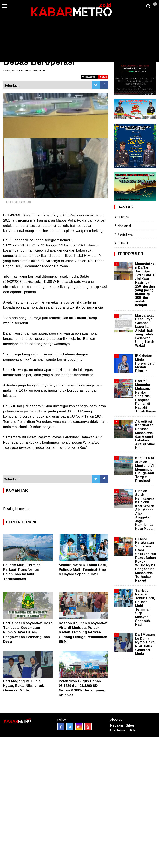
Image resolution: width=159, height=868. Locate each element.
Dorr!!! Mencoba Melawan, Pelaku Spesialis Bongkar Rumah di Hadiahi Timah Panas (146, 396)
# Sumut (121, 243)
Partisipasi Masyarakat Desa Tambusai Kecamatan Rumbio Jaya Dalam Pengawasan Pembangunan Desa (28, 632)
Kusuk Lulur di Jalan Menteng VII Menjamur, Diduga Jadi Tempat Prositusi (145, 469)
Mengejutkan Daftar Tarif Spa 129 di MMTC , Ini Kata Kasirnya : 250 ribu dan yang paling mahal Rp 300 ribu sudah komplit (145, 284)
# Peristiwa (123, 235)
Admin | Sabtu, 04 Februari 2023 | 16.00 (24, 71)
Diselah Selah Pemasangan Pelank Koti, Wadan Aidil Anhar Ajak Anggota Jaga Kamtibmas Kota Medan (145, 510)
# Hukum (122, 217)
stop (103, 77)
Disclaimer (119, 730)
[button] (155, 2)
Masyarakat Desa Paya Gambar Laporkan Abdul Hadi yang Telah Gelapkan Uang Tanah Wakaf (145, 331)
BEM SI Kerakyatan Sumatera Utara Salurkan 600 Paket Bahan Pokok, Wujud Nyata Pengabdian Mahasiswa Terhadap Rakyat (146, 560)
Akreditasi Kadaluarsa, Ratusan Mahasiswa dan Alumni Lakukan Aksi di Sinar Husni (145, 435)
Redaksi (117, 725)
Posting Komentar (16, 509)
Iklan (134, 730)
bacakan (89, 77)
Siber (130, 725)
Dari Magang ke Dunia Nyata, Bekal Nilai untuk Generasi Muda (23, 686)
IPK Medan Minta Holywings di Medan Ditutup (145, 363)
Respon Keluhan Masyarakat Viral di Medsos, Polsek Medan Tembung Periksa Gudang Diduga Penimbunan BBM (83, 632)
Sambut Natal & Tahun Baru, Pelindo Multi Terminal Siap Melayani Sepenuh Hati (83, 570)
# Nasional (123, 226)
